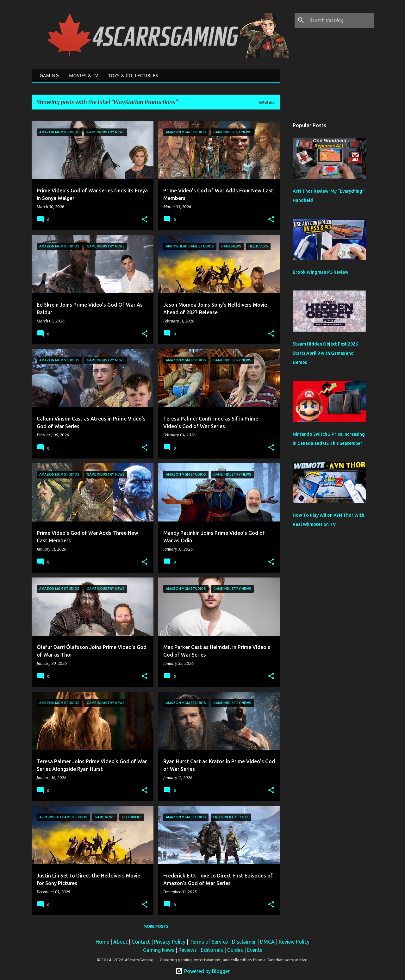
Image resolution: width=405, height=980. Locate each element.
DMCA (267, 942)
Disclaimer (244, 942)
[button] (145, 220)
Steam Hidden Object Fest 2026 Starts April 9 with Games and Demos (325, 353)
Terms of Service (209, 942)
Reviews (188, 950)
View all (267, 103)
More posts (156, 926)
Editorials (212, 950)
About (120, 942)
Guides (235, 950)
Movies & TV (84, 75)
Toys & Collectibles (133, 75)
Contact (141, 942)
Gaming (50, 75)
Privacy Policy (170, 942)
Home (102, 942)
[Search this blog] (340, 20)
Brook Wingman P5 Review (321, 272)
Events (255, 950)
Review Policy (294, 942)
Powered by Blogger (202, 971)
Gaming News (159, 950)
